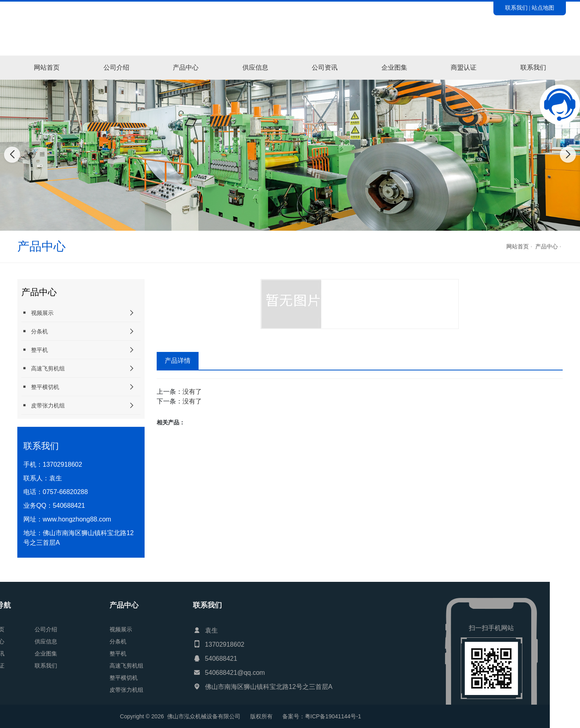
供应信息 (255, 67)
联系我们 (516, 8)
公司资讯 (325, 67)
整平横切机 (40, 387)
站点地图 (543, 8)
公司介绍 (116, 67)
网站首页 (47, 67)
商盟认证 (464, 67)
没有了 (192, 392)
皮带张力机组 (43, 405)
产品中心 (186, 67)
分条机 (35, 331)
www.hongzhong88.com (77, 519)
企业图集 (394, 67)
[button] (281, 223)
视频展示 (37, 313)
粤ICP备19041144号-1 (99, 716)
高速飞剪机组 (43, 368)
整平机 (35, 350)
